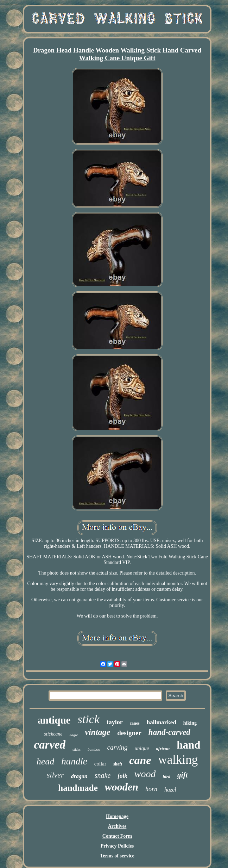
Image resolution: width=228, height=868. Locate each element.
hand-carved (169, 732)
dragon (79, 776)
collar (100, 764)
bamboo (94, 749)
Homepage (117, 816)
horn (151, 789)
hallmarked (161, 722)
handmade (78, 788)
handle (74, 761)
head (46, 761)
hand (188, 745)
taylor (115, 722)
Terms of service (117, 856)
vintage (97, 732)
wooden (122, 787)
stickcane (53, 734)
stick (88, 719)
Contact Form (117, 836)
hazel (170, 790)
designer (129, 733)
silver (55, 775)
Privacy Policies (117, 846)
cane (140, 760)
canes (135, 723)
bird (166, 777)
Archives (117, 826)
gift (182, 775)
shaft (118, 764)
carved (50, 745)
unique (142, 748)
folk (122, 776)
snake (103, 775)
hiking (190, 723)
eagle (74, 735)
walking (178, 760)
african (163, 748)
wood (145, 774)
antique (54, 720)
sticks (77, 749)
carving (117, 747)
